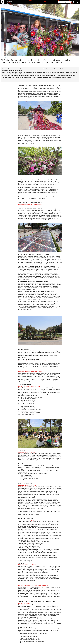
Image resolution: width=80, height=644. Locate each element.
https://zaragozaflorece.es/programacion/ (28, 520)
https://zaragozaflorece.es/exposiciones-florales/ (30, 205)
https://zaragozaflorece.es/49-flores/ (27, 565)
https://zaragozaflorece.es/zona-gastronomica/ (30, 386)
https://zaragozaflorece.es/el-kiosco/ (27, 485)
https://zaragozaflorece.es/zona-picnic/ (28, 452)
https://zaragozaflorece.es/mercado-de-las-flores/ (30, 372)
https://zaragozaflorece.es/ (25, 603)
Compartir (74, 65)
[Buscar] (73, 2)
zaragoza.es (8, 3)
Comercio (9, 2)
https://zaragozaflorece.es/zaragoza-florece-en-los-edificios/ (33, 586)
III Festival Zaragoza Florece (27, 87)
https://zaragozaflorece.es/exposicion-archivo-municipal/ (32, 361)
